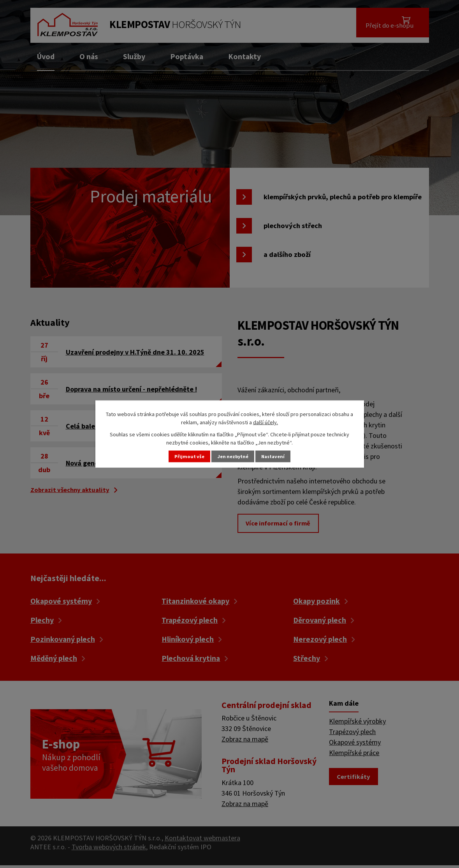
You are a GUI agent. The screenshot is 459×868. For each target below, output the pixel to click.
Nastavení (277, 457)
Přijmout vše (185, 457)
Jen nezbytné (233, 457)
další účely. (266, 421)
